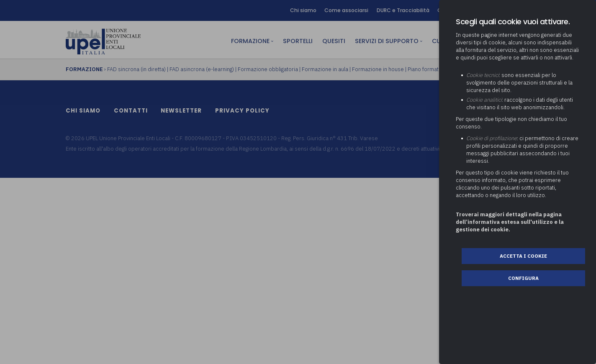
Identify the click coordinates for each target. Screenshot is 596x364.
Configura (523, 278)
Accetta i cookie (523, 256)
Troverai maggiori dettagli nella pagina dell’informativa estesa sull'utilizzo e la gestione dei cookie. (510, 222)
